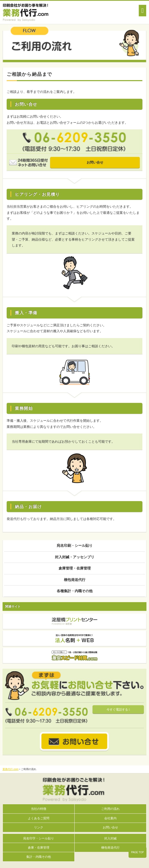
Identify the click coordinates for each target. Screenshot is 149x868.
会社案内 (110, 818)
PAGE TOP (137, 852)
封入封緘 (110, 838)
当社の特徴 (39, 809)
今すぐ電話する (118, 710)
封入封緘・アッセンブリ (75, 557)
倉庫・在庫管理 (39, 847)
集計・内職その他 (39, 857)
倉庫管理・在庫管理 (75, 568)
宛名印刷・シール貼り (75, 545)
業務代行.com (11, 769)
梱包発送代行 (75, 580)
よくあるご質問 (39, 818)
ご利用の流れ (110, 809)
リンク (39, 827)
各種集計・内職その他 (75, 591)
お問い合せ (95, 162)
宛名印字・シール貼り (39, 838)
